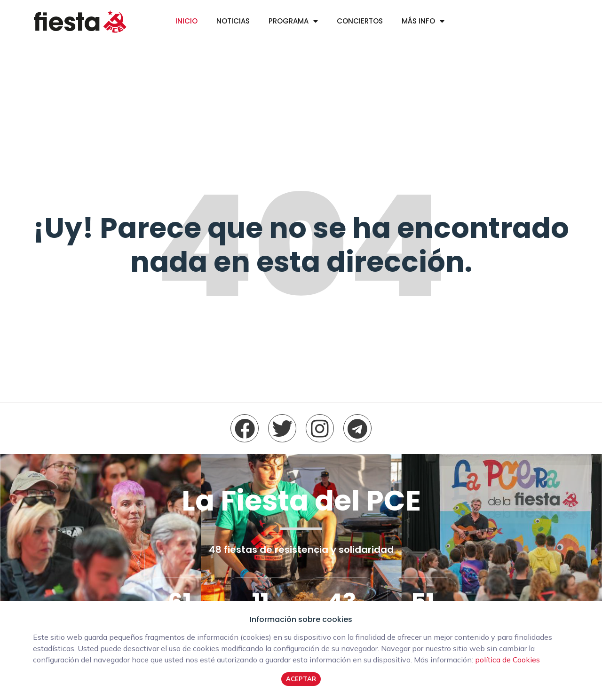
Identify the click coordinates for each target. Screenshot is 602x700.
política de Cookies (507, 660)
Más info (418, 21)
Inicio (186, 21)
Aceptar (301, 679)
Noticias (233, 21)
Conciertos (360, 21)
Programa (289, 21)
